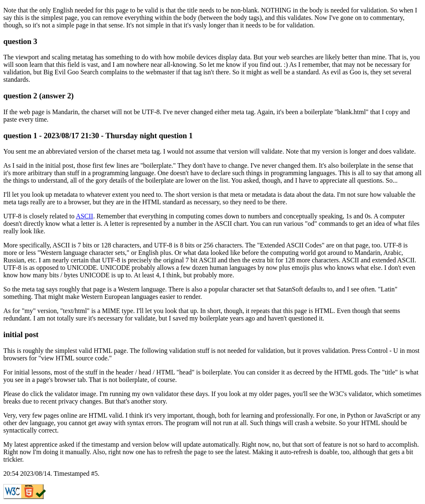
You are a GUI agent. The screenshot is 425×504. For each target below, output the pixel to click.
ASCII (85, 216)
